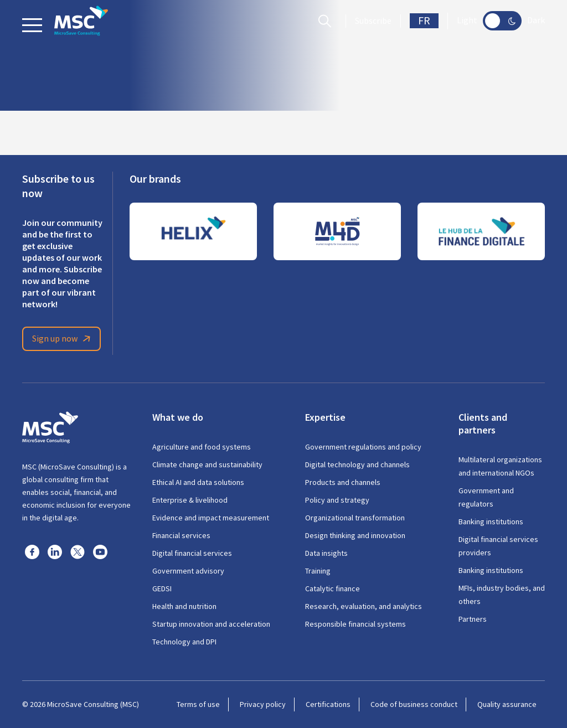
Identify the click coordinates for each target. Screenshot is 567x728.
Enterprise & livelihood (190, 500)
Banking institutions (491, 522)
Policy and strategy (337, 500)
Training (318, 571)
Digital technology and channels (357, 464)
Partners (473, 619)
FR (424, 21)
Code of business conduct (414, 704)
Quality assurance (507, 704)
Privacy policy (263, 704)
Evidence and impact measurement (211, 518)
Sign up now (63, 339)
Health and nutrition (184, 606)
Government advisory (188, 571)
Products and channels (343, 482)
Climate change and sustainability (207, 464)
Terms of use (198, 704)
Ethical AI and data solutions (198, 482)
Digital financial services (192, 553)
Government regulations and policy (363, 447)
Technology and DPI (184, 642)
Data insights (326, 553)
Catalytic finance (333, 588)
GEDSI (162, 588)
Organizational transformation (355, 518)
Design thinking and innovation (355, 535)
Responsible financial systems (355, 624)
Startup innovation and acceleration (211, 624)
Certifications (328, 704)
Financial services (181, 535)
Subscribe (373, 21)
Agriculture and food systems (202, 447)
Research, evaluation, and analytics (364, 606)
